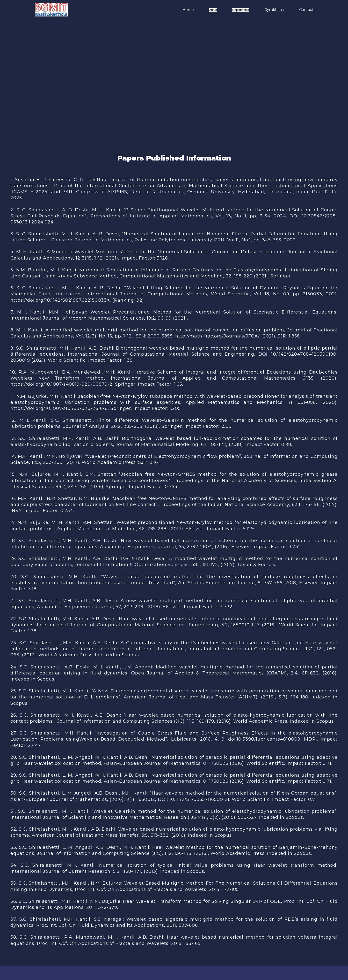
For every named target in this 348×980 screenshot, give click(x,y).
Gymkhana (274, 10)
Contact (306, 10)
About (213, 10)
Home (188, 10)
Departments (241, 10)
